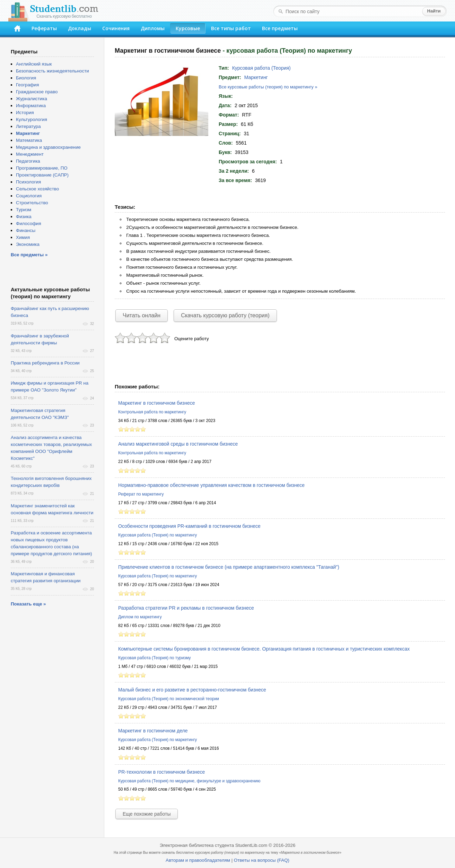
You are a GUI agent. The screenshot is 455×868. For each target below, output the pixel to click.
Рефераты (44, 28)
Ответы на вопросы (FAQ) (262, 860)
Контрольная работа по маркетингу (152, 412)
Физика (24, 217)
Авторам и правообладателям (198, 860)
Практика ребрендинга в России (45, 363)
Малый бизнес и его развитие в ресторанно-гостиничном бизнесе (192, 690)
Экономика (28, 244)
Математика (29, 140)
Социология (29, 196)
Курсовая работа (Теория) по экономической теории (169, 699)
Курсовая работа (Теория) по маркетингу (157, 535)
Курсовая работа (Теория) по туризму (155, 658)
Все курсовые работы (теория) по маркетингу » (268, 87)
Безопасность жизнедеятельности (52, 71)
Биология (26, 78)
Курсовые (188, 28)
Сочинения (116, 28)
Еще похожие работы (147, 814)
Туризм (24, 210)
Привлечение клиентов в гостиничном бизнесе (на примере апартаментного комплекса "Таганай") (229, 567)
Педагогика (28, 161)
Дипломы (153, 28)
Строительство (32, 203)
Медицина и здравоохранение (48, 147)
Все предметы (280, 28)
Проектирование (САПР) (42, 175)
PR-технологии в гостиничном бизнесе (161, 772)
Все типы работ (231, 28)
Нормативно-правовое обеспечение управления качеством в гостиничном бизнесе (211, 485)
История (25, 113)
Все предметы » (29, 255)
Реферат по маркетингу (141, 494)
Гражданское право (37, 92)
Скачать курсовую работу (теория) (225, 315)
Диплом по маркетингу (140, 617)
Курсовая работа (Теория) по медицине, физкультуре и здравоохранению (189, 781)
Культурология (32, 119)
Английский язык (34, 64)
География (27, 85)
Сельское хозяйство (37, 189)
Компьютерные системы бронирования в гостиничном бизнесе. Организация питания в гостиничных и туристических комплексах (264, 649)
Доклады (80, 28)
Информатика (31, 106)
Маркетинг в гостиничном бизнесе (157, 403)
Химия (23, 237)
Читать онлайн (142, 315)
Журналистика (32, 99)
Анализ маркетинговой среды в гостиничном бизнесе (178, 444)
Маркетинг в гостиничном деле (153, 731)
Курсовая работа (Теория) (261, 68)
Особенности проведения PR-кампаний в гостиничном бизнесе (189, 526)
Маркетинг (256, 77)
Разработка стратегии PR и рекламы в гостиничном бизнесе (186, 608)
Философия (29, 224)
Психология (28, 182)
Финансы (26, 230)
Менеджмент (30, 154)
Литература (28, 126)
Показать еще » (28, 604)
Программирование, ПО (42, 168)
